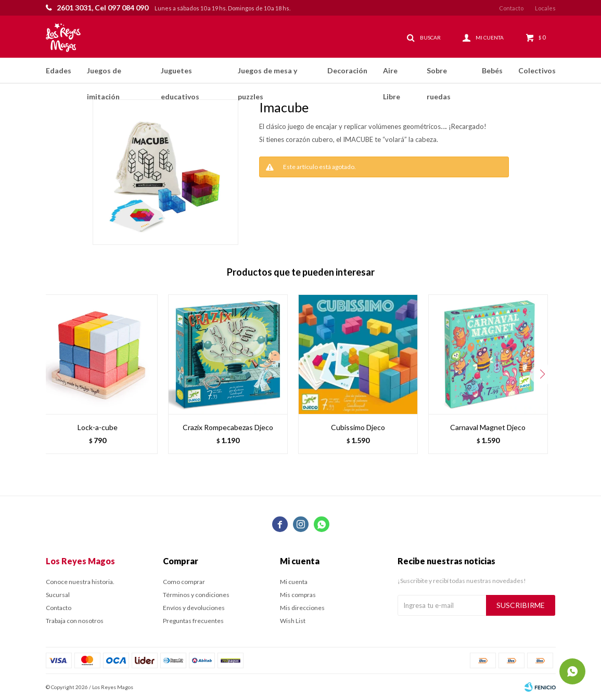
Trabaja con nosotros (75, 621)
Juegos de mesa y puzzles (267, 75)
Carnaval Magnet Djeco (488, 427)
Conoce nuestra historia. (80, 582)
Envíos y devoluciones (194, 608)
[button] (543, 374)
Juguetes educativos (180, 75)
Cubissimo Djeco (358, 427)
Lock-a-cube (98, 427)
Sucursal (58, 595)
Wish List (293, 621)
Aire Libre (392, 75)
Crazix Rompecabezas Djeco (228, 427)
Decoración (347, 70)
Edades (59, 70)
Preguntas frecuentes (193, 621)
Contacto (511, 8)
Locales (545, 8)
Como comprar (184, 582)
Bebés (492, 70)
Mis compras (298, 595)
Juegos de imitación (104, 75)
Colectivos (537, 70)
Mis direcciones (302, 608)
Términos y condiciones (196, 595)
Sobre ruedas (439, 75)
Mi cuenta (294, 582)
